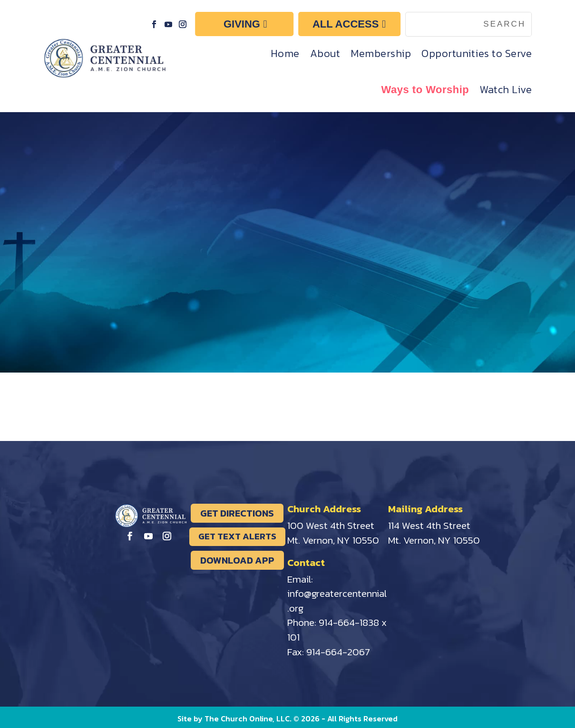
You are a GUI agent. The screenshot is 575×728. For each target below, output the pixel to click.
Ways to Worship (425, 90)
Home (285, 53)
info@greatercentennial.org (337, 601)
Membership (381, 53)
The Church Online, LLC (247, 718)
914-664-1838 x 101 (337, 630)
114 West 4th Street (429, 525)
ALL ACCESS (346, 24)
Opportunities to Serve (477, 53)
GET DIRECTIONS (237, 513)
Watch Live (506, 90)
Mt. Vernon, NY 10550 (333, 540)
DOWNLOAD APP (237, 560)
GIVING (242, 24)
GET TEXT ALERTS (237, 536)
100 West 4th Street (331, 525)
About (325, 53)
